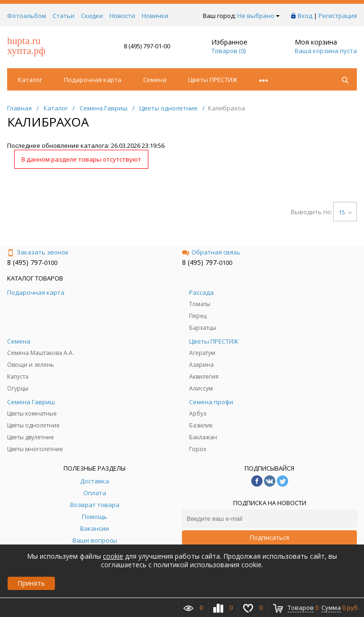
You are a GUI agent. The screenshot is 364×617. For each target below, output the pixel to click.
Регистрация (338, 16)
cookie (113, 556)
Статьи (64, 16)
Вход (305, 16)
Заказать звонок (38, 252)
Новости (122, 16)
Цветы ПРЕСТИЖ (213, 80)
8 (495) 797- (26, 262)
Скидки (92, 16)
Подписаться (269, 537)
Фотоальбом (27, 16)
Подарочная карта (93, 80)
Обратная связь (211, 252)
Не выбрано (259, 16)
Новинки (155, 16)
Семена (155, 80)
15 (345, 212)
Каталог (30, 80)
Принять (31, 583)
